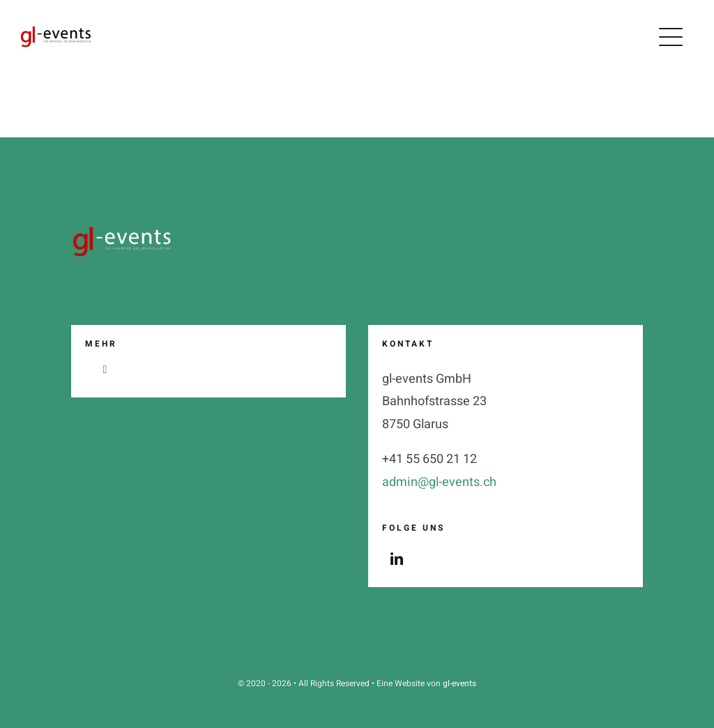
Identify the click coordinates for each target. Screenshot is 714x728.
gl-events (459, 683)
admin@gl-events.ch (439, 482)
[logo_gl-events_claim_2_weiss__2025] (123, 227)
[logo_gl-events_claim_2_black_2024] (56, 32)
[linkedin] (397, 559)
